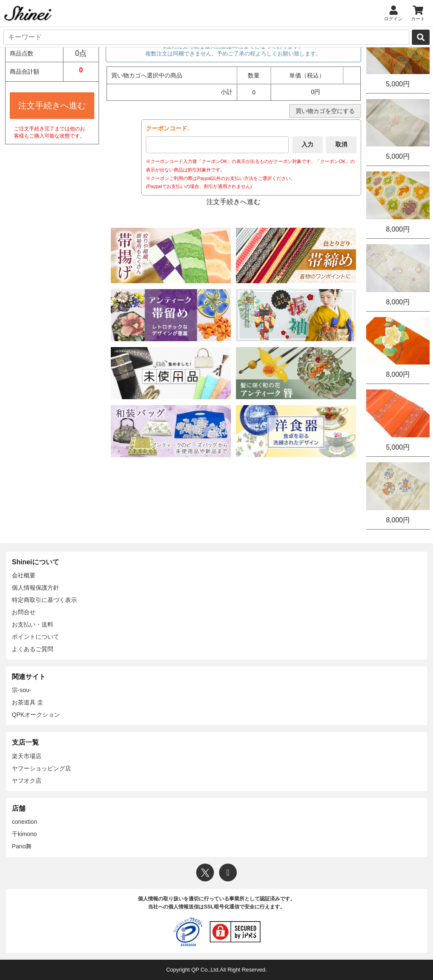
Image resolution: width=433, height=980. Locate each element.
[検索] (421, 37)
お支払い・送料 (33, 624)
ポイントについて (36, 637)
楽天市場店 (27, 756)
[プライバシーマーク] (188, 932)
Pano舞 (22, 846)
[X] (205, 872)
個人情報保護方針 (36, 588)
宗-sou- (22, 690)
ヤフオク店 (27, 781)
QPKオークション (36, 715)
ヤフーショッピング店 (41, 768)
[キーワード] (206, 37)
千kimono (24, 834)
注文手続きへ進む (52, 105)
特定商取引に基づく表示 (44, 600)
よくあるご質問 (33, 649)
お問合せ (24, 612)
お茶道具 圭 (27, 702)
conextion (25, 822)
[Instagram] (228, 872)
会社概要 (24, 575)
